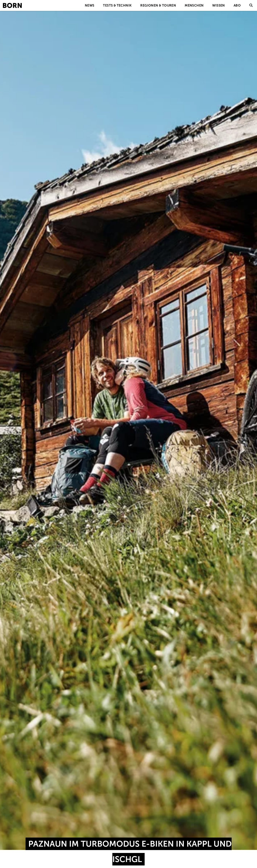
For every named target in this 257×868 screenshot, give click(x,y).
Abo (237, 5)
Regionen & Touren (158, 5)
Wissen (218, 5)
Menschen (194, 5)
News (90, 5)
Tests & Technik (117, 5)
